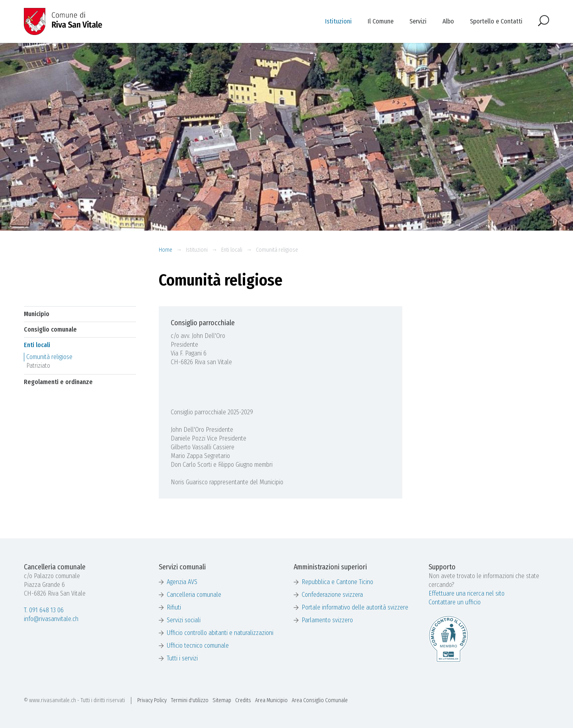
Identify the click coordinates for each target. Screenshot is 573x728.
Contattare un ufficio (455, 602)
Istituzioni (338, 21)
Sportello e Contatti (496, 21)
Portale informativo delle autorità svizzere (355, 607)
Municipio (37, 314)
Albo (448, 21)
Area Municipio (271, 700)
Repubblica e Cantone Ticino (337, 582)
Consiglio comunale (50, 329)
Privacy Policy (152, 700)
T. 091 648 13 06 (44, 610)
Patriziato (38, 366)
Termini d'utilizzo (190, 700)
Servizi (418, 21)
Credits (243, 700)
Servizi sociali (184, 620)
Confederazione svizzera (332, 595)
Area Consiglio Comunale (320, 700)
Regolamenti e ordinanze (58, 382)
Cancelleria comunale (194, 595)
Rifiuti (174, 607)
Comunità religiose (277, 250)
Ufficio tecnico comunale (198, 645)
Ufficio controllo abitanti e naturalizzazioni (220, 633)
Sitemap (222, 700)
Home (166, 250)
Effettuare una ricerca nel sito (467, 593)
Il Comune (381, 21)
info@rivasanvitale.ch (51, 619)
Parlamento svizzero (327, 620)
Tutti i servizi (182, 658)
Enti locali (232, 250)
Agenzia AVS (182, 582)
